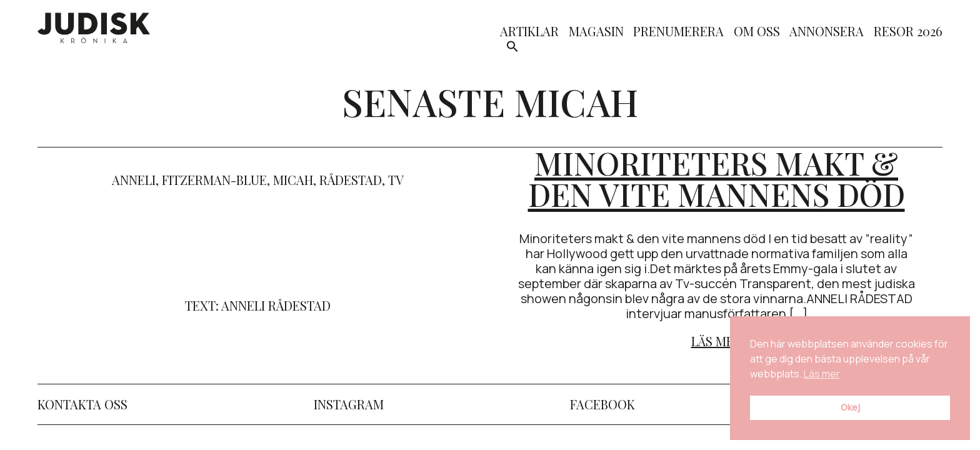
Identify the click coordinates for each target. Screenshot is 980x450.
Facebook (602, 404)
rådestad (351, 180)
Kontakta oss (82, 404)
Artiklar (529, 32)
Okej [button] (850, 407)
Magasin (596, 32)
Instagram (349, 404)
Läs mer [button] (822, 374)
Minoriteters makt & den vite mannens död (717, 178)
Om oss (757, 32)
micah (293, 180)
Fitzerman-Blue (214, 180)
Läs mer (717, 341)
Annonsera (827, 32)
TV (396, 180)
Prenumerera (678, 32)
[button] (512, 48)
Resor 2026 (908, 32)
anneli (134, 180)
